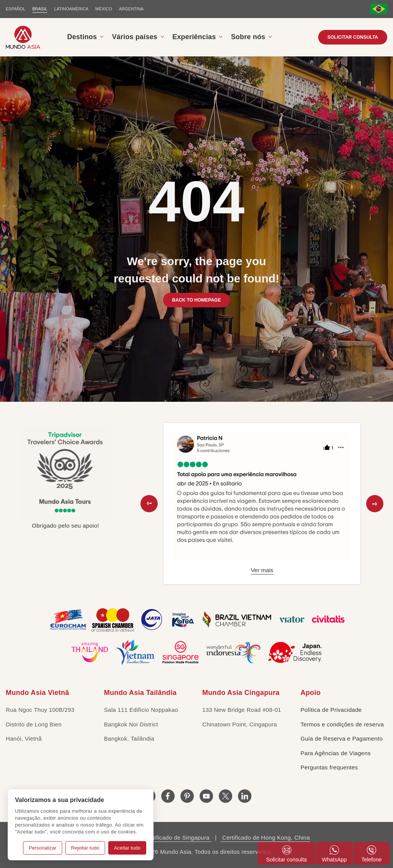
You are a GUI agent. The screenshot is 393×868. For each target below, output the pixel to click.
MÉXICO (103, 9)
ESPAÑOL (16, 9)
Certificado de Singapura (176, 837)
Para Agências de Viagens (336, 753)
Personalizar (43, 848)
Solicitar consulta (353, 37)
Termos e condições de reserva (342, 724)
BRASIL (40, 9)
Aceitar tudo (127, 848)
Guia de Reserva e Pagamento (342, 738)
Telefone (372, 854)
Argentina (131, 9)
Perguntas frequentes (329, 767)
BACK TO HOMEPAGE (197, 300)
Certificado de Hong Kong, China (265, 837)
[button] (149, 504)
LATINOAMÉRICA (71, 9)
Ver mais (262, 570)
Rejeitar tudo (85, 848)
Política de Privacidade (331, 710)
